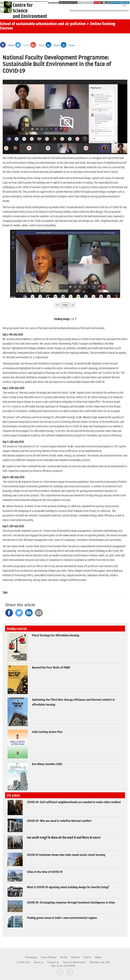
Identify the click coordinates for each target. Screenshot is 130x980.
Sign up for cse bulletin (63, 966)
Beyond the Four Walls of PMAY (51, 668)
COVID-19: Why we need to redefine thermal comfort (59, 821)
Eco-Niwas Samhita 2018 (47, 764)
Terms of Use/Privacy (74, 962)
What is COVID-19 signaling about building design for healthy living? (68, 887)
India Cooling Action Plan (47, 732)
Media (98, 957)
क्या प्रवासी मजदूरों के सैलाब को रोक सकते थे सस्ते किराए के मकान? (64, 838)
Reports (75, 957)
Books (64, 957)
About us (39, 962)
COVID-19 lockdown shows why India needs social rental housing (66, 855)
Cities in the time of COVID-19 (45, 872)
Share (7, 45)
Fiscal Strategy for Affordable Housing (55, 636)
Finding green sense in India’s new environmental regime (62, 918)
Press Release (49, 957)
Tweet (22, 45)
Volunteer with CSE (100, 962)
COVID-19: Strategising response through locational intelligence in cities (71, 903)
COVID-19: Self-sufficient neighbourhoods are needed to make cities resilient (74, 802)
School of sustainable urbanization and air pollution (43, 24)
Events (87, 957)
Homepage (31, 957)
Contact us (53, 962)
